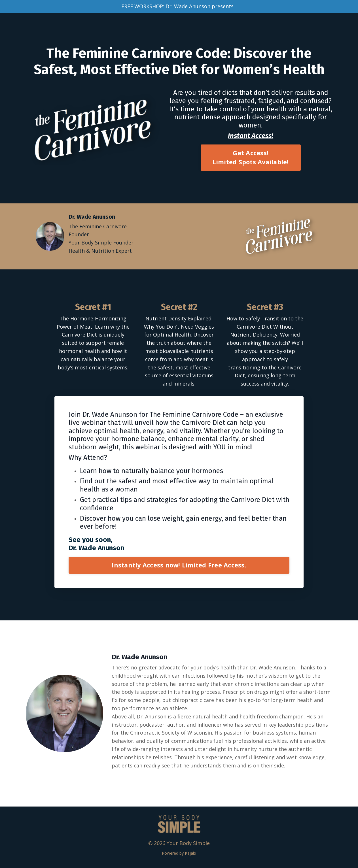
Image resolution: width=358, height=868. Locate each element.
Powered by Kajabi (179, 853)
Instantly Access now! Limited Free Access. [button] (179, 565)
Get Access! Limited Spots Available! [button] (251, 157)
